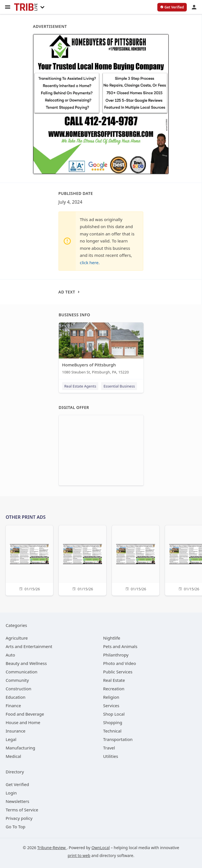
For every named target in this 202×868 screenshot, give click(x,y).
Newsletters (18, 801)
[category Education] (16, 697)
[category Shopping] (113, 722)
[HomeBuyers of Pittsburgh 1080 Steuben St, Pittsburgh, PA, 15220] (101, 350)
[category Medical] (13, 756)
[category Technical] (112, 731)
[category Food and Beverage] (25, 714)
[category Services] (111, 705)
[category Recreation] (114, 689)
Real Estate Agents (80, 386)
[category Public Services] (118, 672)
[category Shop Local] (114, 714)
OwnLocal (101, 848)
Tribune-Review (52, 848)
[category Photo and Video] (120, 663)
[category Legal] (11, 739)
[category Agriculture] (17, 638)
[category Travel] (109, 748)
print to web (79, 855)
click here (89, 262)
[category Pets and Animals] (120, 646)
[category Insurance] (16, 731)
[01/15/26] (29, 560)
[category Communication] (21, 672)
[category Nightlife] (112, 638)
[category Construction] (19, 689)
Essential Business (119, 386)
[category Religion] (111, 697)
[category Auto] (10, 655)
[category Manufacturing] (20, 748)
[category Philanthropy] (116, 655)
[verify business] (172, 7)
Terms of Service (22, 810)
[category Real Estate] (114, 680)
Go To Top (16, 827)
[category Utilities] (111, 756)
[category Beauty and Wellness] (26, 663)
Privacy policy (19, 818)
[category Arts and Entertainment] (29, 646)
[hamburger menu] (8, 7)
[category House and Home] (23, 722)
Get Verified (17, 784)
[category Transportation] (118, 739)
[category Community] (17, 680)
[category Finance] (13, 705)
